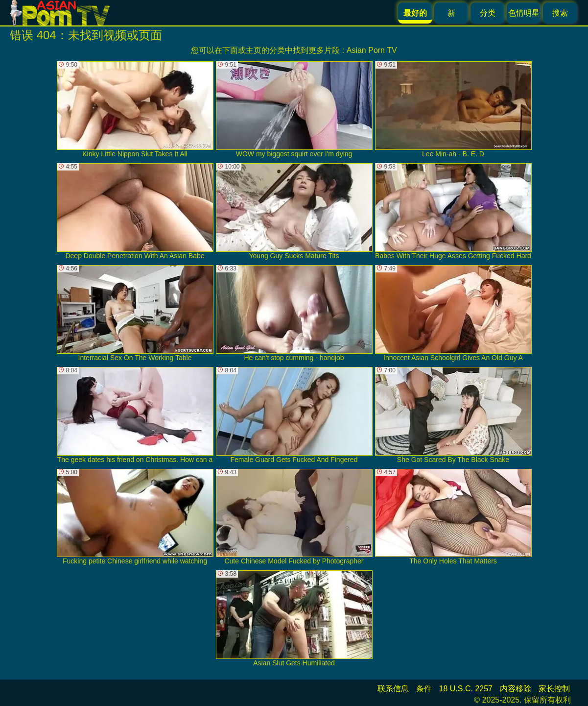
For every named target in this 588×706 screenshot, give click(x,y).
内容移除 (516, 689)
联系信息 (393, 689)
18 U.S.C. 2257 (466, 689)
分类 (488, 13)
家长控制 (554, 689)
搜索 (560, 13)
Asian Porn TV (372, 50)
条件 (424, 689)
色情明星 (524, 13)
